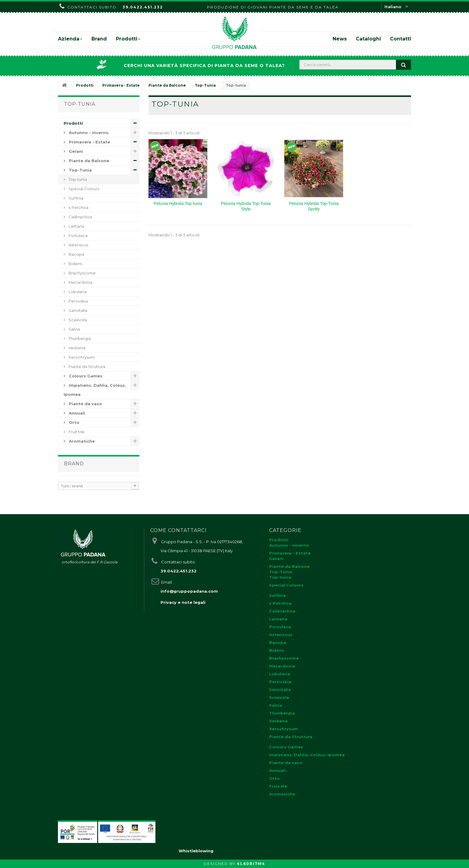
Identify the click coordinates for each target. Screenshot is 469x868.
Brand (99, 39)
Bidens (75, 264)
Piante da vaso (85, 404)
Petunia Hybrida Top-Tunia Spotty (314, 206)
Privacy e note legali (183, 602)
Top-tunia (77, 179)
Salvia (74, 329)
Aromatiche (81, 441)
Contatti (400, 39)
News (340, 39)
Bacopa (76, 254)
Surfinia (75, 198)
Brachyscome (82, 273)
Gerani (75, 151)
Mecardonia (80, 282)
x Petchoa (78, 207)
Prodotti (128, 39)
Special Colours (83, 189)
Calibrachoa (80, 217)
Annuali (76, 413)
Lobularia (77, 292)
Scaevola (77, 320)
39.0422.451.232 (143, 7)
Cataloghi (368, 39)
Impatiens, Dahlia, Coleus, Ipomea (95, 390)
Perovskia (78, 301)
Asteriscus (78, 245)
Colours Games (85, 376)
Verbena (77, 348)
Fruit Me (76, 432)
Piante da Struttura (86, 367)
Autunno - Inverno (88, 133)
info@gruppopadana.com (189, 591)
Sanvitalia (77, 310)
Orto (73, 422)
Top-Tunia (80, 170)
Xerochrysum (81, 357)
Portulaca (78, 235)
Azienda (70, 39)
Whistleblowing (196, 851)
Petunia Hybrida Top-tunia (178, 203)
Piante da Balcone (88, 161)
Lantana (76, 226)
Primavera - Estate (89, 142)
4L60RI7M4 (251, 864)
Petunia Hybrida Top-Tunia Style (246, 206)
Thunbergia (79, 338)
